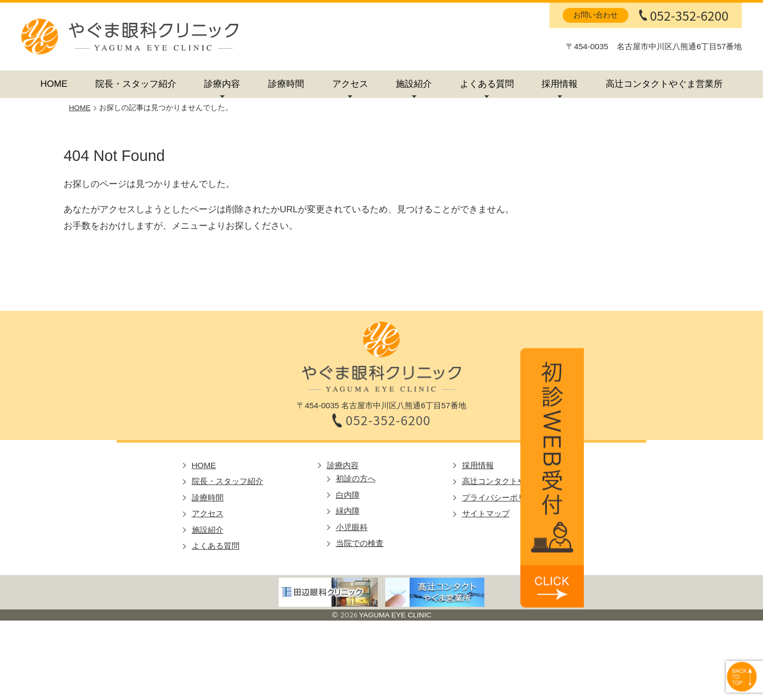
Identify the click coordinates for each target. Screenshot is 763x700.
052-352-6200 (689, 15)
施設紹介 (414, 84)
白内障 (348, 495)
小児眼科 (352, 527)
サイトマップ (486, 513)
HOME (54, 84)
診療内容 (222, 84)
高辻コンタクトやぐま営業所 (664, 84)
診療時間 (286, 84)
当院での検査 (360, 543)
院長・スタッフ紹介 (136, 84)
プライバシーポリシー (502, 497)
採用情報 (560, 84)
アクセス (350, 84)
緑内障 (348, 511)
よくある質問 (487, 84)
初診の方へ (356, 478)
